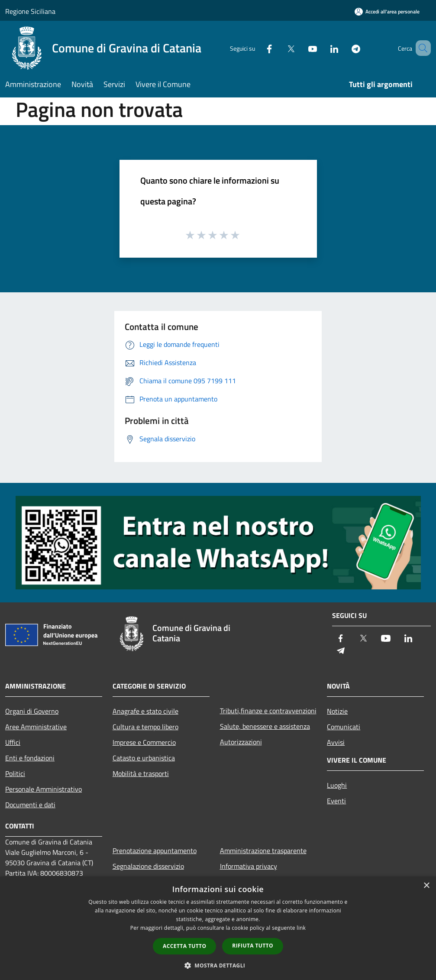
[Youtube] (300, 48)
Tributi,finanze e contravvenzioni (268, 711)
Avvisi (336, 742)
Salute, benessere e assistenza (265, 726)
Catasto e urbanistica (144, 758)
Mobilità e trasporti (141, 773)
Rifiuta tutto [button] (253, 946)
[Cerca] (420, 48)
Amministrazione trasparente (263, 851)
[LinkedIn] (322, 48)
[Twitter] (278, 48)
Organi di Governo (32, 711)
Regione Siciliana (30, 11)
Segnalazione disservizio (148, 866)
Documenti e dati (30, 805)
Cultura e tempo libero (145, 727)
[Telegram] (343, 48)
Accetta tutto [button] (184, 946)
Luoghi (337, 785)
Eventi (336, 801)
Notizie (337, 711)
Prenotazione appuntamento (155, 851)
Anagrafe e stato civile (145, 711)
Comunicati (344, 727)
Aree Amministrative (36, 727)
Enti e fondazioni (30, 758)
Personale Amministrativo (44, 789)
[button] (218, 965)
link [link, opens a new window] (301, 928)
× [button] (426, 886)
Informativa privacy (249, 866)
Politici (15, 773)
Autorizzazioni (241, 742)
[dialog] (218, 928)
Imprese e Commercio (144, 742)
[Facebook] (257, 48)
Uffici (13, 742)
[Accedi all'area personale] (387, 11)
